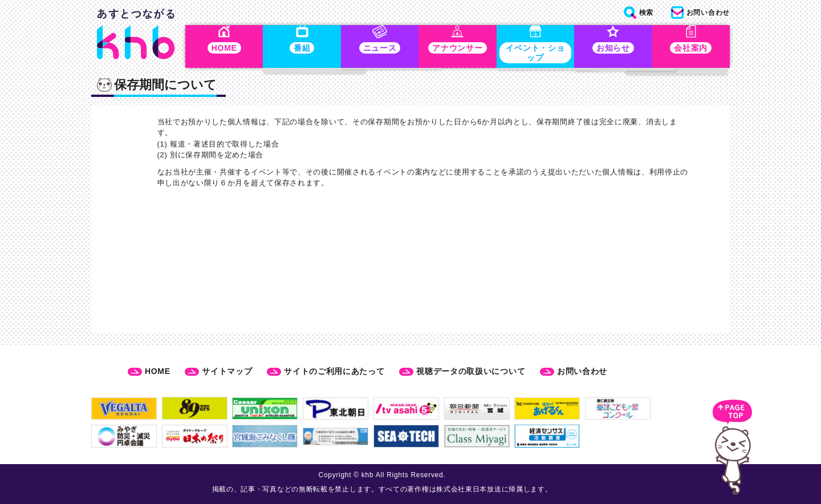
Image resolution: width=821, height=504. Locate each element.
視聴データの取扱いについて (471, 371)
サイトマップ (227, 371)
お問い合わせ (582, 371)
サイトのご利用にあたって (334, 371)
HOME (158, 371)
